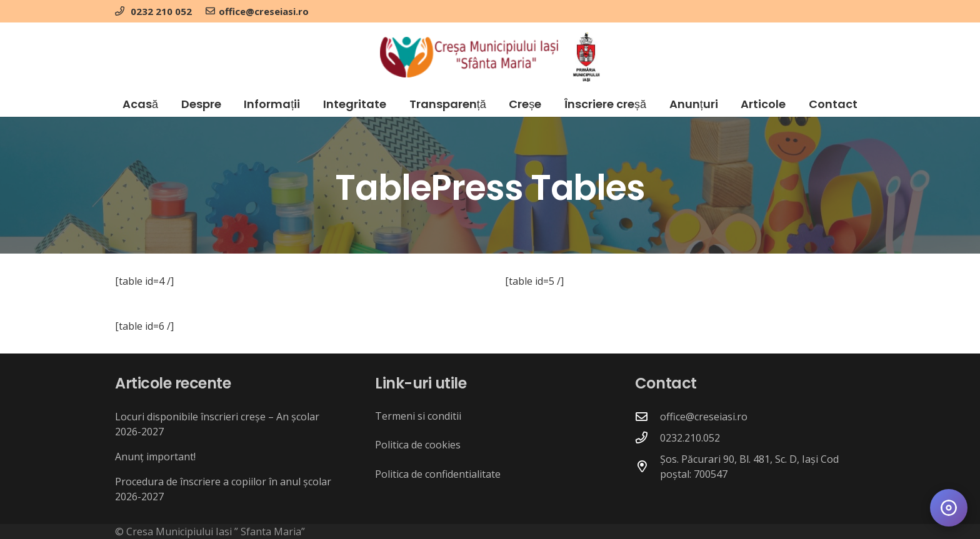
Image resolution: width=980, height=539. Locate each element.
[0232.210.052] (647, 438)
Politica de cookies (418, 445)
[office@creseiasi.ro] (647, 416)
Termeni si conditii (418, 416)
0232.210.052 (690, 438)
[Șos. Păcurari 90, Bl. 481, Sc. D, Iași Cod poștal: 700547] (647, 466)
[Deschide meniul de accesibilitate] (949, 508)
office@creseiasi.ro (704, 417)
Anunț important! (155, 457)
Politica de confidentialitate (438, 474)
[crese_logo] (469, 57)
